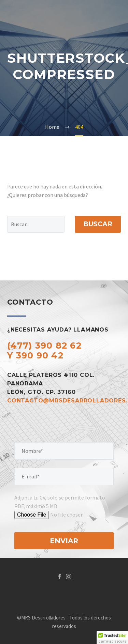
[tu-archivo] (68, 515)
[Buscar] (36, 224)
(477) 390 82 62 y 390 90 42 (44, 350)
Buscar (98, 224)
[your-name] (64, 451)
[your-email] (64, 477)
